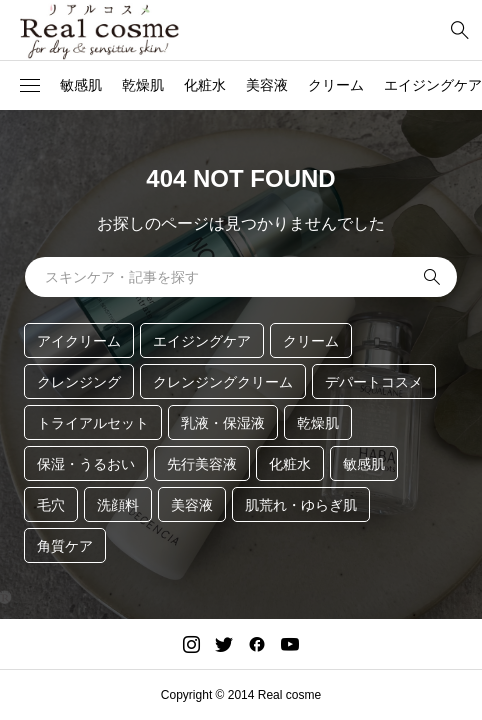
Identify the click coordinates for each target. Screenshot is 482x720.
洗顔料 (118, 505)
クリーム (336, 85)
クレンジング (79, 382)
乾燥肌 (143, 85)
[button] (30, 86)
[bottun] (459, 30)
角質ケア (65, 546)
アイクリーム (79, 341)
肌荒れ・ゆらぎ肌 (301, 505)
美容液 (267, 85)
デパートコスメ (374, 382)
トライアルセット (93, 423)
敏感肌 (81, 85)
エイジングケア (202, 341)
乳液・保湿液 (223, 423)
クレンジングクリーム (223, 382)
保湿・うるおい (86, 464)
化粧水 (205, 85)
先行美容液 (202, 464)
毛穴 (51, 505)
